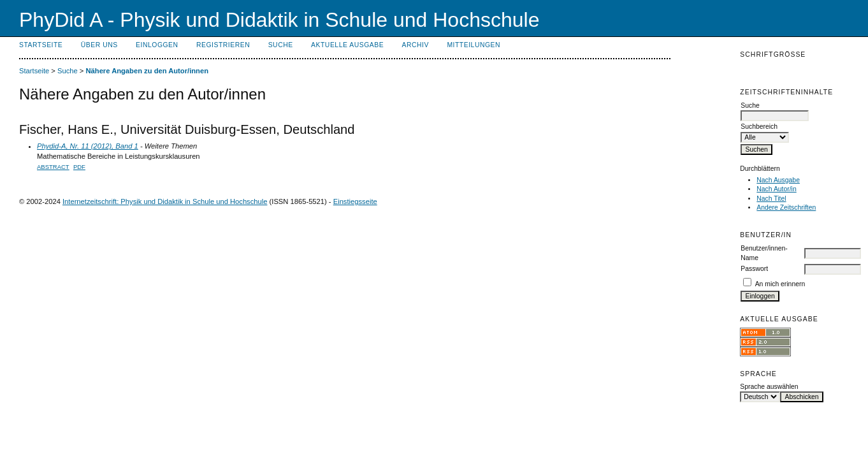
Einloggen (157, 45)
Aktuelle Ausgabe (347, 45)
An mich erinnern (780, 284)
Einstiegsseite (355, 201)
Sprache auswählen (769, 387)
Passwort (754, 269)
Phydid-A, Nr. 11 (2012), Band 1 (88, 146)
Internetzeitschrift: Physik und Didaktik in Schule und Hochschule (165, 201)
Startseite (41, 45)
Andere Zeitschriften (786, 208)
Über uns (99, 45)
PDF (79, 167)
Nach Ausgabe (778, 180)
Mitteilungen (474, 45)
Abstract (53, 167)
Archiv (416, 45)
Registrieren (223, 45)
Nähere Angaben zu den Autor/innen (147, 71)
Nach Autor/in (776, 189)
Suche (281, 45)
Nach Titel (771, 199)
